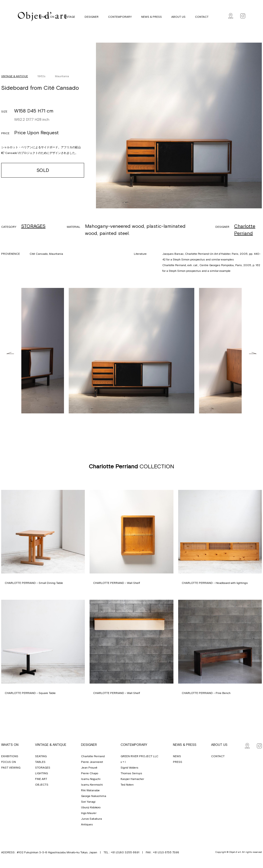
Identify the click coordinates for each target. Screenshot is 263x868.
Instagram (243, 16)
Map (231, 16)
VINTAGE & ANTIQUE (15, 76)
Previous (10, 353)
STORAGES (33, 226)
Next (253, 353)
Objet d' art (42, 16)
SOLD (43, 170)
